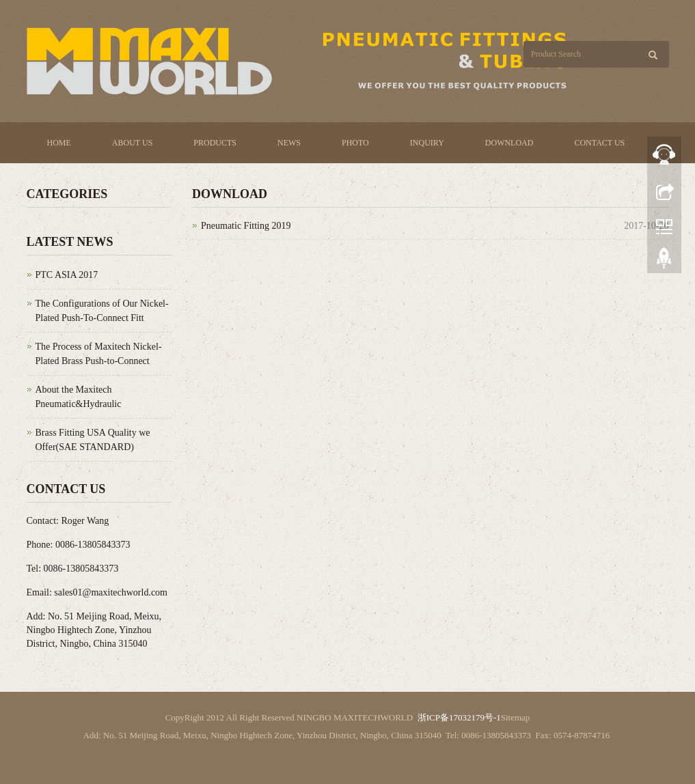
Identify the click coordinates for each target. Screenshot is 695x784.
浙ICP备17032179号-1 (459, 717)
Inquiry (427, 143)
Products (215, 143)
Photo (355, 143)
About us (132, 143)
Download (509, 143)
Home (59, 143)
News (289, 143)
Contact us (599, 143)
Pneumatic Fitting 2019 (246, 226)
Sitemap (516, 717)
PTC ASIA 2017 (67, 275)
